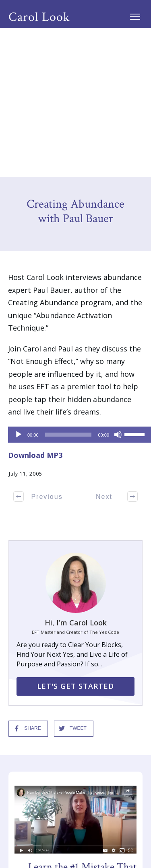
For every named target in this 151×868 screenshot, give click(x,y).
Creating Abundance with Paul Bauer (75, 62)
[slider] (68, 286)
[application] (75, 286)
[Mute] (118, 286)
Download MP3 (35, 306)
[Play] (19, 286)
